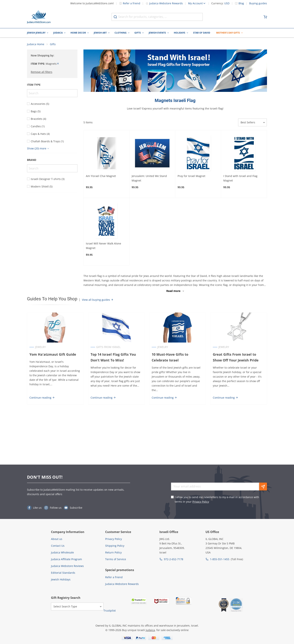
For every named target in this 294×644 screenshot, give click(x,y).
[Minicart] (265, 17)
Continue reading (42, 398)
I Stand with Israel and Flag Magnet (240, 178)
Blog (241, 3)
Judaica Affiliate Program (66, 559)
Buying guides (258, 3)
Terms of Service (116, 559)
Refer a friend (130, 3)
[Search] (52, 93)
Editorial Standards (63, 573)
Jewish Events (157, 33)
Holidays (180, 33)
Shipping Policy (115, 546)
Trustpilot (110, 611)
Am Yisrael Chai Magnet (101, 176)
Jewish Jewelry (36, 33)
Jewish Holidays (61, 579)
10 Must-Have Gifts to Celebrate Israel (170, 357)
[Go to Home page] (39, 17)
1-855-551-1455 (220, 559)
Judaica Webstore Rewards (164, 3)
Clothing (121, 33)
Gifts (138, 33)
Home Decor (78, 33)
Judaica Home (36, 44)
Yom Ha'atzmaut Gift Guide (53, 354)
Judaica (58, 33)
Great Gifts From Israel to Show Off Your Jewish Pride (236, 357)
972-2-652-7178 (174, 559)
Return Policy (113, 552)
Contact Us (58, 546)
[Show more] (39, 148)
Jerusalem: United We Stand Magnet (149, 178)
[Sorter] (252, 122)
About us (57, 539)
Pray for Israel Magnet (191, 176)
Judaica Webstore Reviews (67, 566)
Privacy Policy (201, 502)
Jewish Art (100, 33)
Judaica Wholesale (62, 552)
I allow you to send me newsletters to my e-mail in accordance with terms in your (217, 499)
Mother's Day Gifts (228, 33)
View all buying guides (98, 300)
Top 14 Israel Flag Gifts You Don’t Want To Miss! (113, 357)
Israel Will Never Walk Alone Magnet (103, 246)
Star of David (202, 33)
